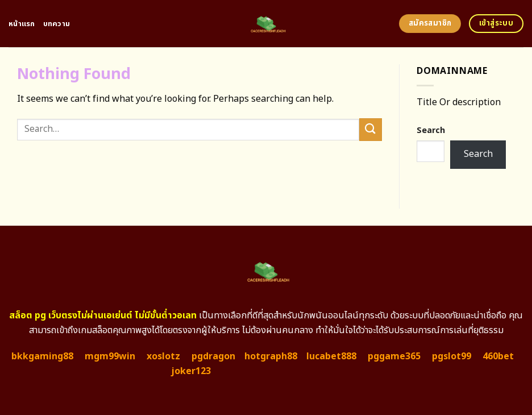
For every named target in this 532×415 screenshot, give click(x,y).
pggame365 (394, 356)
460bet (498, 356)
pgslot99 (452, 356)
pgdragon (213, 356)
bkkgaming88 (42, 356)
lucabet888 (331, 356)
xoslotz (163, 356)
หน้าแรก (22, 24)
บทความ (57, 24)
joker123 (191, 371)
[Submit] (371, 129)
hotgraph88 (271, 356)
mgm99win (110, 356)
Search (431, 130)
